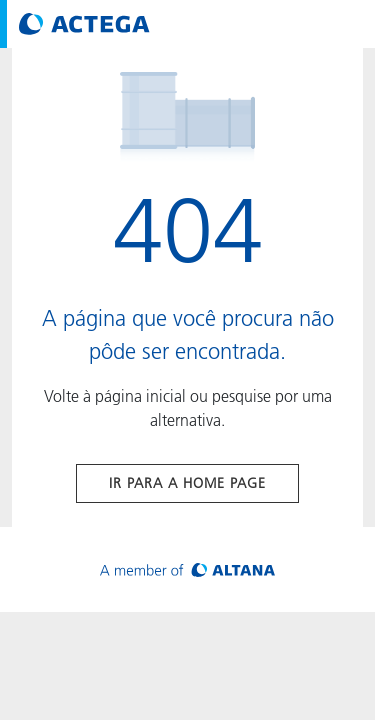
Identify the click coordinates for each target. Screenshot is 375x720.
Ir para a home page (187, 483)
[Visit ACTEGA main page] (84, 24)
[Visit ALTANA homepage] (187, 569)
